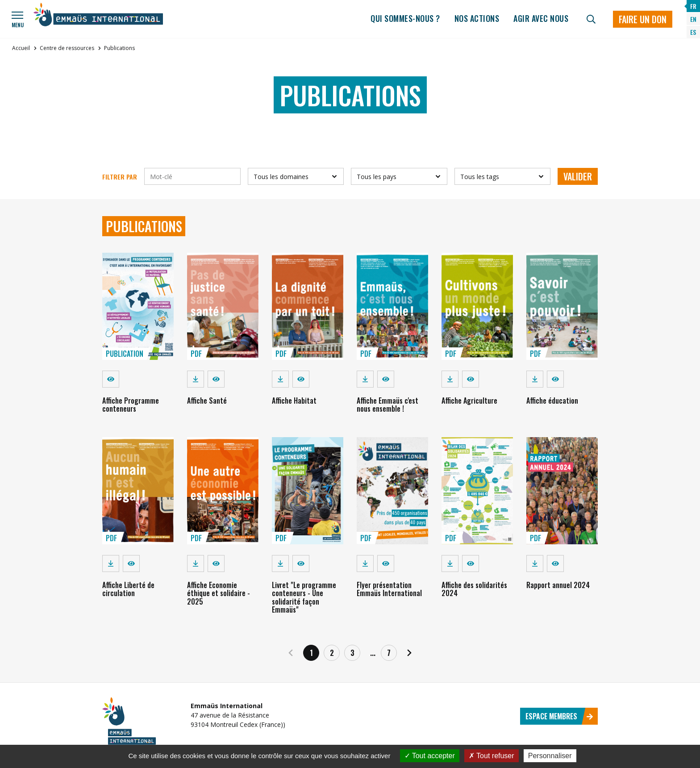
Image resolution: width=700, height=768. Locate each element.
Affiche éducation (552, 401)
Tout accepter (430, 756)
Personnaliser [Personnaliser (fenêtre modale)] (550, 756)
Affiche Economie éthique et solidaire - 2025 (219, 593)
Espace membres (559, 716)
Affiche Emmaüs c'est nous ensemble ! (387, 405)
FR (693, 6)
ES (693, 32)
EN (693, 19)
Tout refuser (492, 756)
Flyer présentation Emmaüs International (389, 589)
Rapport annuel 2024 (558, 585)
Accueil (21, 48)
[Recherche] (591, 19)
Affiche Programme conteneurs (131, 405)
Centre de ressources (67, 48)
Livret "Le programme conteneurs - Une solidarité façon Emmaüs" (304, 597)
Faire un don (643, 19)
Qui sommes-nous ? (405, 18)
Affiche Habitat (294, 401)
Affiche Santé (207, 401)
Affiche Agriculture (469, 401)
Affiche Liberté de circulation (128, 589)
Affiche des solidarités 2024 (474, 589)
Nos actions (477, 18)
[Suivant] (409, 653)
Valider (578, 176)
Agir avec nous (541, 18)
